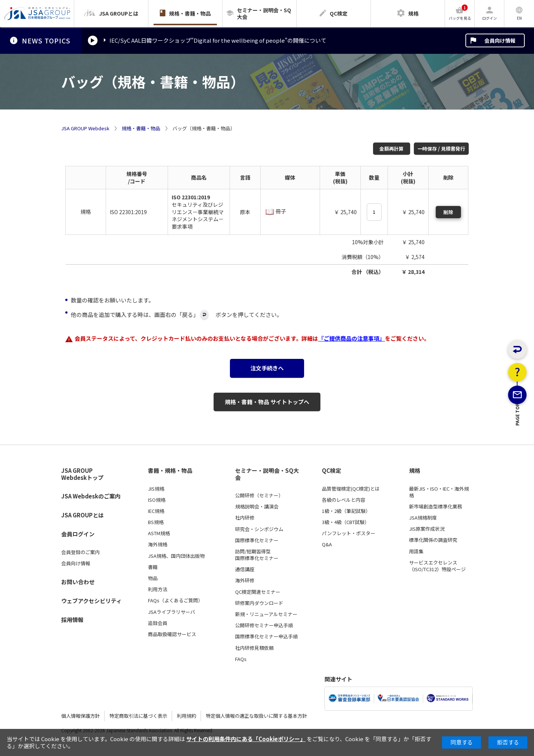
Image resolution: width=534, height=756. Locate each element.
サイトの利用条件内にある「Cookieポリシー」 (246, 739)
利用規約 (187, 716)
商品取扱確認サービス (172, 634)
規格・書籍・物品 (141, 128)
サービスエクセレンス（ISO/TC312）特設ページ (437, 566)
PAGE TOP (517, 451)
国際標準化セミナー (257, 540)
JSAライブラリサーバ (172, 612)
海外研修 (245, 580)
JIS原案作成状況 (427, 529)
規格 (415, 471)
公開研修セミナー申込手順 (264, 625)
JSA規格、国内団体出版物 (176, 556)
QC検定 (332, 471)
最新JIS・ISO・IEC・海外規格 (439, 492)
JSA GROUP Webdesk (85, 128)
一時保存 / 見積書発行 (441, 149)
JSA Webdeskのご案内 (91, 496)
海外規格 (158, 544)
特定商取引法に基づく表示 (138, 716)
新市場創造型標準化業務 (436, 507)
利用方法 (158, 589)
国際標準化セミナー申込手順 (266, 636)
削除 (448, 212)
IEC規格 (156, 511)
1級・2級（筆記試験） (346, 511)
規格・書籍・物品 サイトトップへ (267, 402)
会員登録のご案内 (80, 552)
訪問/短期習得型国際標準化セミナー (257, 555)
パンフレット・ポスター (349, 533)
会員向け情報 (500, 40)
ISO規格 (157, 500)
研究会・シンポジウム (259, 529)
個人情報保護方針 (80, 716)
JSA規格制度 (423, 518)
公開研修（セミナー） (259, 495)
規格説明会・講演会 (257, 507)
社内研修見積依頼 (254, 648)
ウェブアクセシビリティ (91, 601)
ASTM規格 (159, 533)
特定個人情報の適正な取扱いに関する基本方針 (256, 716)
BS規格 (156, 522)
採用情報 (72, 620)
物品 (153, 578)
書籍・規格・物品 (170, 471)
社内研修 (245, 518)
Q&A (327, 544)
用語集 (416, 552)
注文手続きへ (267, 368)
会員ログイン (78, 534)
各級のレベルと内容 (344, 500)
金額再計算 (391, 149)
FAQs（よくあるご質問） (175, 600)
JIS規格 (156, 489)
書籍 (153, 567)
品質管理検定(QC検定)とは (351, 489)
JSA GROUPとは (83, 515)
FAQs (241, 659)
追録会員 (158, 623)
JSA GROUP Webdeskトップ (82, 474)
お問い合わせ (78, 582)
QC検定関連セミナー (258, 592)
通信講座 (245, 569)
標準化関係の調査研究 (433, 540)
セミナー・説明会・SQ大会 (267, 474)
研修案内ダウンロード (259, 603)
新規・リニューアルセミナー (266, 614)
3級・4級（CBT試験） (346, 522)
